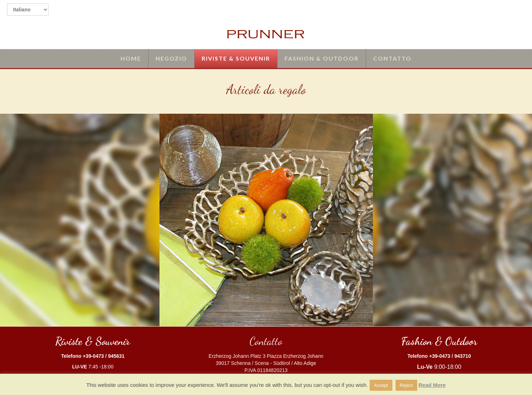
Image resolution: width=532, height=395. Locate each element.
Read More (432, 385)
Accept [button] (381, 385)
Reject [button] (406, 385)
